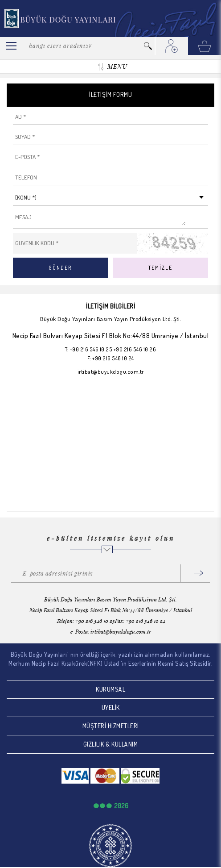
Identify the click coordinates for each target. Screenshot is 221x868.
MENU (117, 66)
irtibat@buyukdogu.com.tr (111, 372)
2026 (121, 806)
